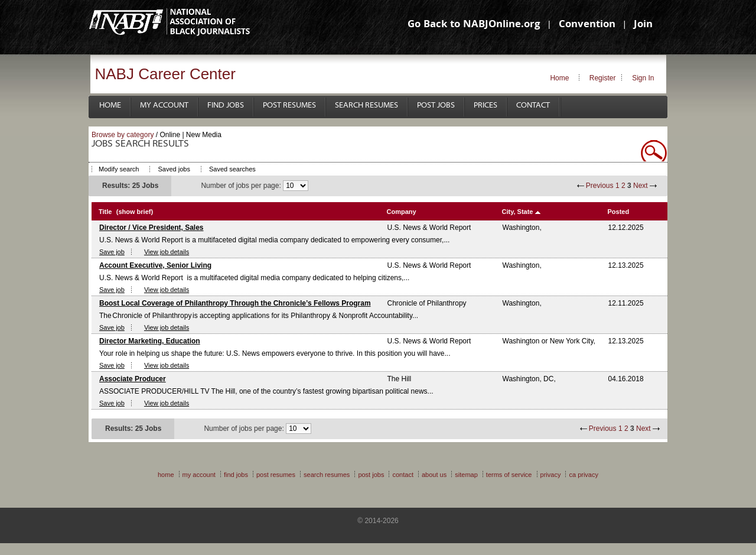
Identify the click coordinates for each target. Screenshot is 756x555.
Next (641, 186)
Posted (619, 212)
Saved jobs (174, 169)
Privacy (551, 475)
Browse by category (123, 135)
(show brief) (135, 212)
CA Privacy (584, 475)
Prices (485, 106)
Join (643, 25)
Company (402, 212)
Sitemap (466, 475)
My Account (164, 106)
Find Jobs (226, 106)
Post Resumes (289, 106)
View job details (167, 252)
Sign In (643, 78)
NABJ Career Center (165, 74)
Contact (533, 106)
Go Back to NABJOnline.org (474, 25)
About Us (434, 475)
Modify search (119, 169)
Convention (587, 25)
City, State (518, 212)
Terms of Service (509, 475)
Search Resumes (366, 106)
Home (559, 78)
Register (603, 78)
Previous (600, 186)
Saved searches (232, 169)
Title (105, 212)
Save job (112, 252)
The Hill (400, 379)
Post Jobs (436, 106)
